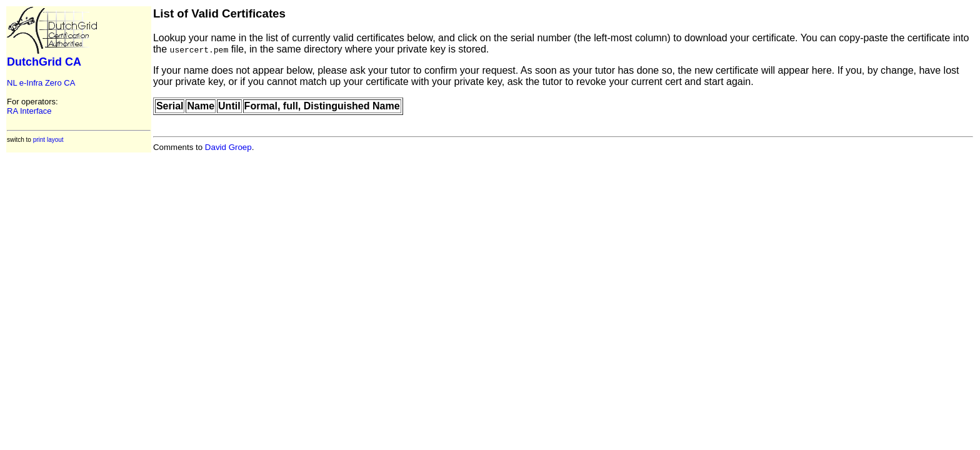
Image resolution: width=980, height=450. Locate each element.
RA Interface (29, 111)
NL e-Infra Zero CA (41, 83)
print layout (48, 140)
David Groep (228, 147)
